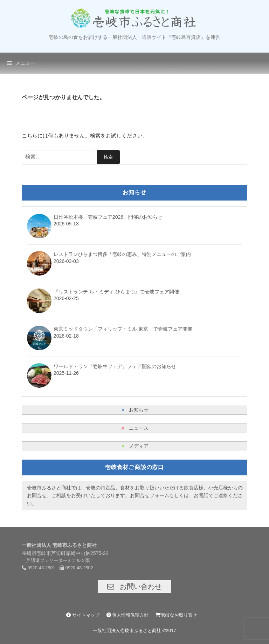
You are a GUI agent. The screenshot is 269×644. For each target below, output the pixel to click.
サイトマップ (83, 615)
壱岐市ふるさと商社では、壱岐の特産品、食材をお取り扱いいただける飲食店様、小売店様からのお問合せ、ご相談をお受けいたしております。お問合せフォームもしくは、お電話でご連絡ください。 (135, 496)
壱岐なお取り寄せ (176, 615)
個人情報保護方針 (128, 615)
